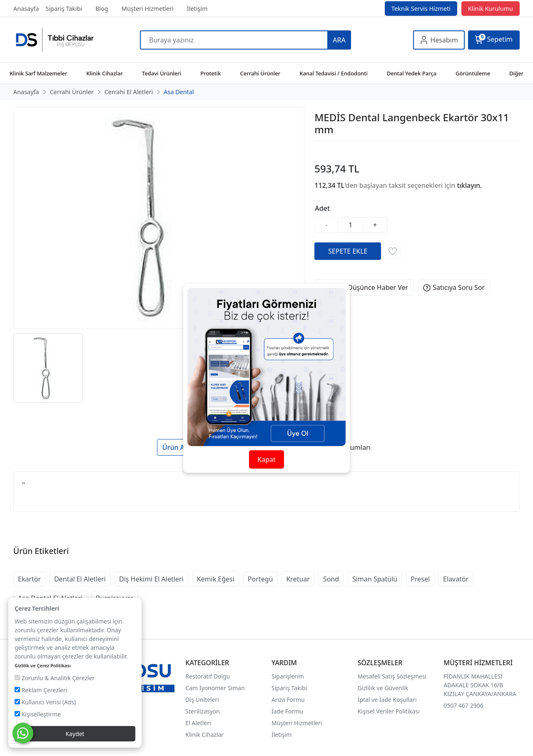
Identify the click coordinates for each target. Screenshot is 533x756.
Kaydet (75, 734)
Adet (322, 208)
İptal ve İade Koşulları (387, 700)
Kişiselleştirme (38, 714)
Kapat (266, 459)
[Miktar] (351, 225)
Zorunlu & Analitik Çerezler (55, 678)
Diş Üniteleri (202, 700)
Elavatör (456, 579)
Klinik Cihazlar (204, 735)
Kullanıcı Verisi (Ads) (45, 702)
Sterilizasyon (203, 711)
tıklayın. (469, 185)
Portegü (260, 579)
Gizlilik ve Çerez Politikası (43, 665)
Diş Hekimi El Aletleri (151, 579)
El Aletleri (198, 723)
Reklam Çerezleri (41, 690)
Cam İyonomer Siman (215, 688)
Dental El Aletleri (80, 579)
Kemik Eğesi (216, 579)
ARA (339, 40)
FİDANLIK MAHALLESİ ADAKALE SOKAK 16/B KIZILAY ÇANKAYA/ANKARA (480, 685)
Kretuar (298, 579)
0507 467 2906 (463, 705)
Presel (420, 579)
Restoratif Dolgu (208, 676)
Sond (331, 579)
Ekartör (29, 579)
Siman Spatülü (375, 579)
